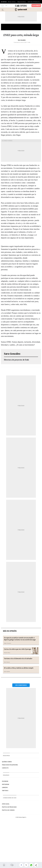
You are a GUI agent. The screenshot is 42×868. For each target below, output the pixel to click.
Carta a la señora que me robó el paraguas (18, 649)
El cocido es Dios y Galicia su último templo (19, 668)
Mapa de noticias (22, 2)
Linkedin (5, 787)
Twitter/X (5, 791)
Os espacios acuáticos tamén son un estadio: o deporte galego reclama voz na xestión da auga (20, 639)
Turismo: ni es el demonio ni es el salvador (18, 658)
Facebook (5, 781)
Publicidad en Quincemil (10, 765)
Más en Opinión (10, 631)
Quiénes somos (7, 762)
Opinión (21, 27)
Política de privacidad (9, 807)
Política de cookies (8, 810)
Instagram (5, 784)
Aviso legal (6, 804)
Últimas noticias (12, 2)
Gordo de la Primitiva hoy (34, 2)
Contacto (5, 768)
